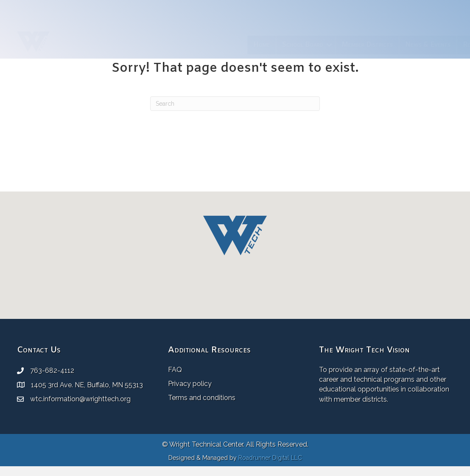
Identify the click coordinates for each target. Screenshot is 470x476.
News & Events (337, 45)
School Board (212, 45)
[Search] (235, 104)
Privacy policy (190, 384)
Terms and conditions (202, 398)
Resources (387, 45)
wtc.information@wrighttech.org (80, 399)
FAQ (175, 370)
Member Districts (277, 45)
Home (171, 45)
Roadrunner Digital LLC (270, 458)
